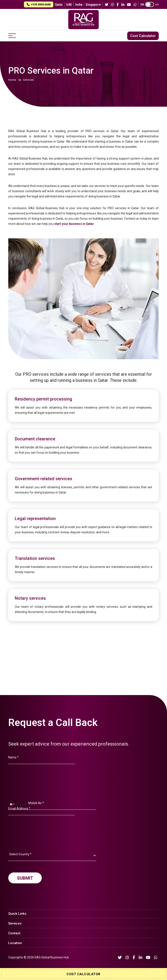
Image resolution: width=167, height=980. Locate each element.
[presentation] (41, 853)
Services (15, 923)
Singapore (93, 5)
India (79, 5)
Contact (14, 933)
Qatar (59, 5)
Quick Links (17, 914)
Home (12, 80)
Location (15, 943)
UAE (69, 5)
